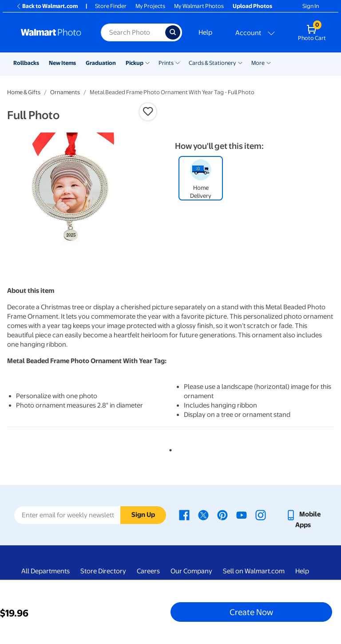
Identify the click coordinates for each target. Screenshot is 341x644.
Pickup (135, 63)
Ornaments (65, 92)
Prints (166, 63)
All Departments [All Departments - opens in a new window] (46, 571)
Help (205, 32)
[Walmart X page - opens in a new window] (203, 514)
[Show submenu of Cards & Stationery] (240, 62)
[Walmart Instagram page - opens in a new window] (261, 514)
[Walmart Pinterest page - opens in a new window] (222, 514)
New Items (62, 63)
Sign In (311, 6)
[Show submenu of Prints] (178, 62)
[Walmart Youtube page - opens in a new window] (242, 514)
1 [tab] (169, 448)
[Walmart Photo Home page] (51, 32)
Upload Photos (252, 6)
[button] (148, 112)
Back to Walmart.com (47, 6)
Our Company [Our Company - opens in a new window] (191, 571)
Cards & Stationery (212, 63)
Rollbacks (26, 63)
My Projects (150, 6)
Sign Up (143, 515)
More (258, 63)
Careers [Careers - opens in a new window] (148, 571)
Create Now (251, 612)
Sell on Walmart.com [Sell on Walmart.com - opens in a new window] (254, 571)
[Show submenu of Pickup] (147, 62)
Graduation (101, 63)
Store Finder (111, 6)
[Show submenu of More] (269, 62)
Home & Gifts (24, 92)
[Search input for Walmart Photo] (133, 32)
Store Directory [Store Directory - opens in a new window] (103, 571)
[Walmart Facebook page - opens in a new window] (184, 514)
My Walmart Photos (199, 6)
